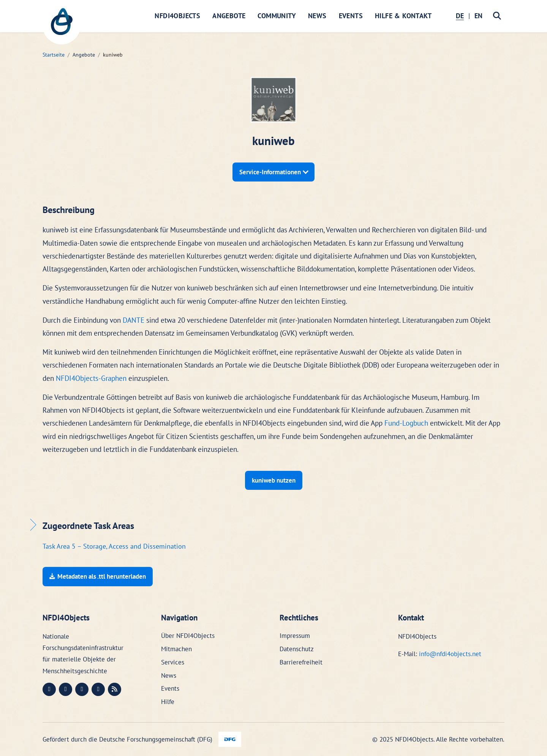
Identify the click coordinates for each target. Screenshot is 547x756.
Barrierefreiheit (301, 662)
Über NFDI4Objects (188, 636)
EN (478, 16)
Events (351, 16)
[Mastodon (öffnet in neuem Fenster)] (49, 689)
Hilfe (168, 702)
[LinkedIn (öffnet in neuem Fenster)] (66, 689)
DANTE (134, 320)
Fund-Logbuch (406, 423)
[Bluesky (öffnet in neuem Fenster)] (98, 689)
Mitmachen (176, 649)
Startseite (54, 55)
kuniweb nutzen (274, 480)
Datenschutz (297, 649)
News (317, 16)
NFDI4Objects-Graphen (91, 378)
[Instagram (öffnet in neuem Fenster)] (82, 689)
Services (173, 662)
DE (460, 16)
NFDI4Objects (177, 16)
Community (277, 16)
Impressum (295, 636)
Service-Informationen (271, 172)
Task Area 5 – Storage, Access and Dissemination (114, 546)
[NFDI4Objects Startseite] (62, 25)
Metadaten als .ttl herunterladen (98, 576)
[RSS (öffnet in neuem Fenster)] (115, 689)
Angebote (229, 16)
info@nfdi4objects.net (450, 654)
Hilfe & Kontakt (403, 16)
